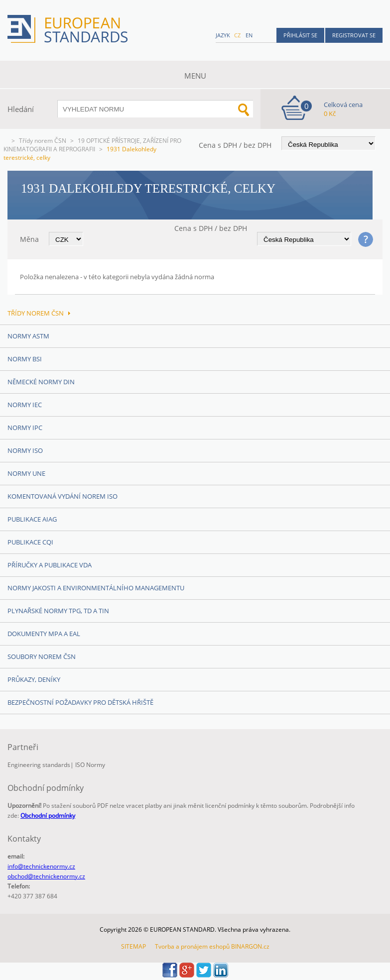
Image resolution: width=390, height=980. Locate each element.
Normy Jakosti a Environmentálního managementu (96, 588)
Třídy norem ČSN (43, 141)
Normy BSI (25, 359)
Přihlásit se (300, 35)
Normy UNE (26, 473)
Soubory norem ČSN (42, 656)
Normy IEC (25, 405)
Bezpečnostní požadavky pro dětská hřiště (80, 702)
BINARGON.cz (250, 946)
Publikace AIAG (32, 519)
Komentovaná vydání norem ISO (63, 496)
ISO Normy (90, 765)
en (249, 35)
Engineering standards (39, 765)
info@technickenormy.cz (41, 866)
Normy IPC (25, 428)
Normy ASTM (28, 336)
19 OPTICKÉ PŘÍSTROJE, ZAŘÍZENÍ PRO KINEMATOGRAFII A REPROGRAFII (92, 145)
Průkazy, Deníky (34, 679)
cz (237, 35)
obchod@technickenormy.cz (46, 876)
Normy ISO (25, 450)
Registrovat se (354, 35)
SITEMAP (133, 946)
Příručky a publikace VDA (50, 565)
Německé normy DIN (41, 382)
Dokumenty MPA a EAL (44, 634)
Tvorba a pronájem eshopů (192, 946)
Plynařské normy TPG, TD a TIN (58, 611)
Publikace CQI (30, 542)
